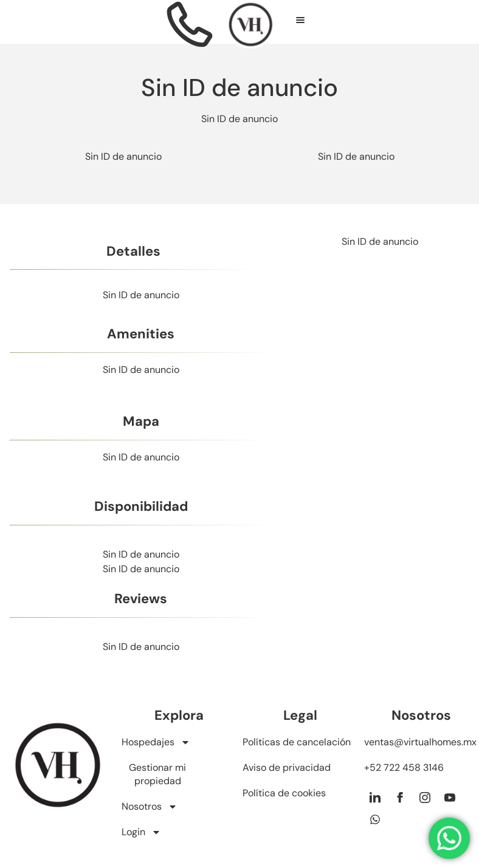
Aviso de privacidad (287, 767)
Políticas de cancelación (297, 742)
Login (141, 832)
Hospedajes (156, 742)
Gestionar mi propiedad (157, 774)
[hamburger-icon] (301, 22)
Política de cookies (284, 793)
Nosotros (150, 807)
